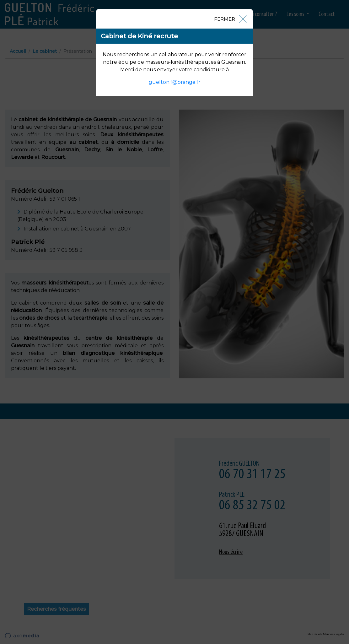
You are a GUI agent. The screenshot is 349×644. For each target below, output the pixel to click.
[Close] (230, 19)
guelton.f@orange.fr (175, 82)
